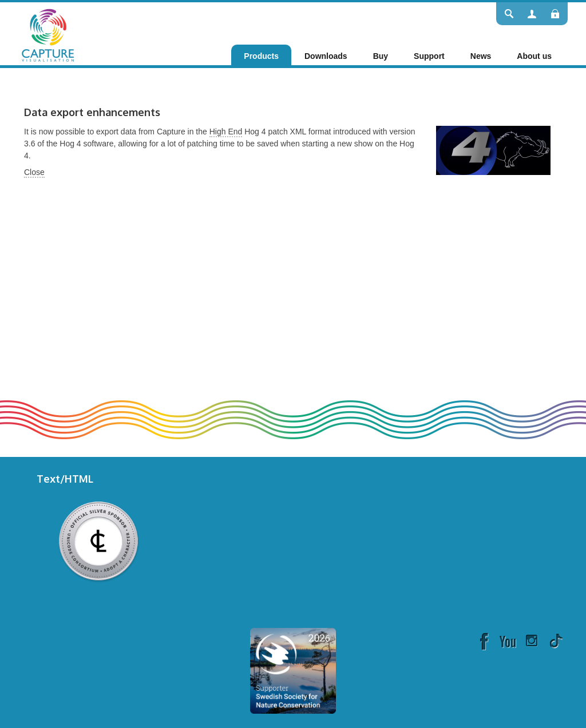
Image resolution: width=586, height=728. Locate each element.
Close (34, 172)
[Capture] (48, 34)
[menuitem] (261, 56)
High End (226, 132)
